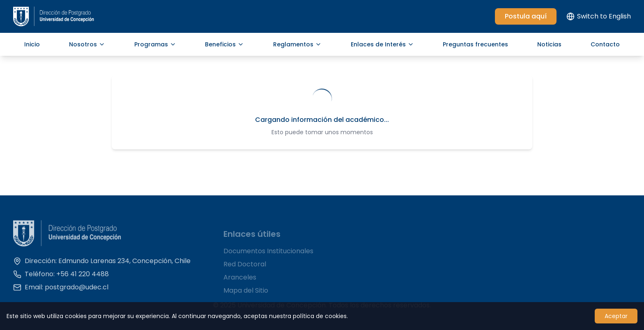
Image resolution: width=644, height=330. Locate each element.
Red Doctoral (245, 268)
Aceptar (616, 316)
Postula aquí (526, 16)
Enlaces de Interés (382, 44)
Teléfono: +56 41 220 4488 (61, 277)
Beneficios (224, 44)
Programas (155, 44)
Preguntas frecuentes (475, 44)
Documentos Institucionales (268, 255)
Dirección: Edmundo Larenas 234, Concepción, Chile (102, 264)
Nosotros (87, 44)
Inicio (32, 44)
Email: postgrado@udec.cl (61, 290)
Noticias (549, 44)
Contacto (605, 44)
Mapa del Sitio (246, 294)
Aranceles (240, 281)
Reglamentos (297, 44)
